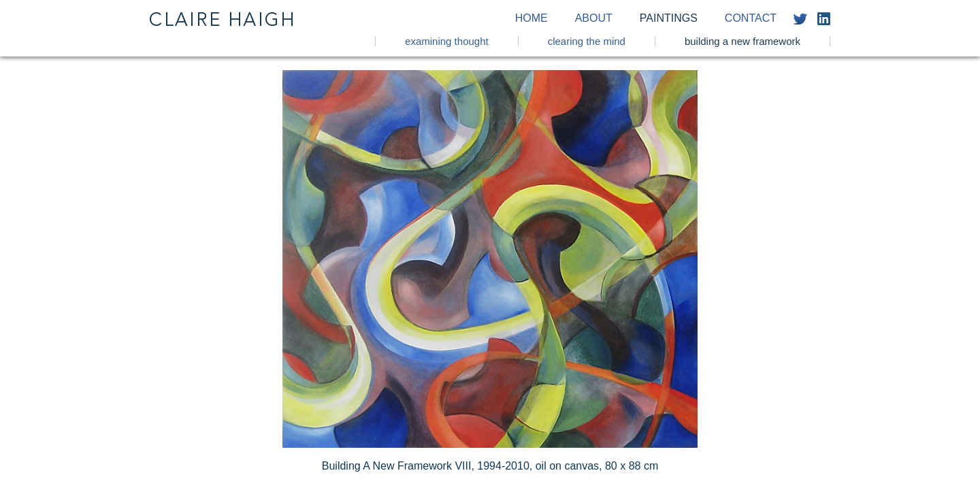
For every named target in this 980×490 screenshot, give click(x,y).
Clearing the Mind (587, 41)
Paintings (669, 18)
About (594, 18)
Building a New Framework (742, 41)
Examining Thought (447, 41)
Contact (751, 18)
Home (532, 18)
